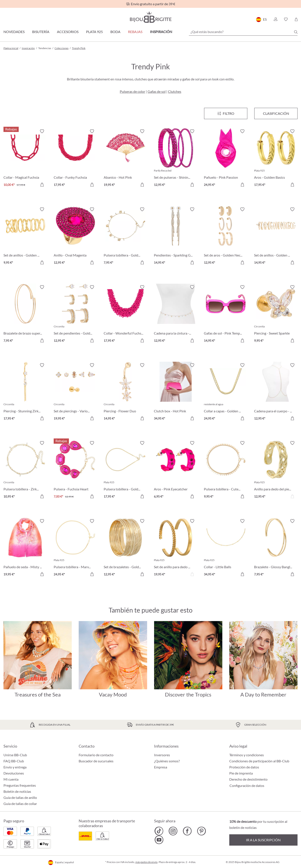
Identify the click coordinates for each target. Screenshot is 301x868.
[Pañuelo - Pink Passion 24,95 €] (226, 159)
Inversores (162, 755)
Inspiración (161, 32)
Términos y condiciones (247, 755)
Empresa (161, 767)
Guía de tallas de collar (20, 804)
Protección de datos (244, 767)
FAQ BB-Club (14, 761)
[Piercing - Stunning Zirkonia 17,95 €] (25, 392)
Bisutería (41, 32)
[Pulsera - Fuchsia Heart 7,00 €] (76, 470)
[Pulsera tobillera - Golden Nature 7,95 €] (126, 237)
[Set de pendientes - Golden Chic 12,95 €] (76, 314)
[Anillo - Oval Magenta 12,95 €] (76, 237)
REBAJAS (135, 32)
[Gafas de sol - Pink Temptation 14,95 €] (226, 314)
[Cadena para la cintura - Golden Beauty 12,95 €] (176, 314)
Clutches (175, 91)
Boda (115, 32)
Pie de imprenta (241, 773)
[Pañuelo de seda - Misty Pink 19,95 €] (25, 548)
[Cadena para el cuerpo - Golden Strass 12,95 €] (276, 392)
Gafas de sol (157, 91)
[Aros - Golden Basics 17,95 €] (276, 159)
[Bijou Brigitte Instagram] (173, 831)
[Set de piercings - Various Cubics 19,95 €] (76, 392)
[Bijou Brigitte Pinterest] (201, 831)
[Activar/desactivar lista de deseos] (42, 131)
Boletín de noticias (17, 791)
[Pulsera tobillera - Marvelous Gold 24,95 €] (76, 548)
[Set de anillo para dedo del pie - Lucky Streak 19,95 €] (176, 548)
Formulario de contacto (96, 755)
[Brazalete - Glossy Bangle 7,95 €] (276, 548)
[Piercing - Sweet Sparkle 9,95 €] (276, 314)
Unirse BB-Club (15, 755)
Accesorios (68, 32)
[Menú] (226, 113)
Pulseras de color (132, 91)
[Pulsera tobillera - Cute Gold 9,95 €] (226, 470)
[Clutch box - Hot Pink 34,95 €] (176, 392)
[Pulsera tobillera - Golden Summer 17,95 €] (126, 470)
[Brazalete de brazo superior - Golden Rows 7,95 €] (25, 314)
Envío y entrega (15, 767)
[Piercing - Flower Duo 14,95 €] (126, 392)
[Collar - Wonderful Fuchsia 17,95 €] (126, 314)
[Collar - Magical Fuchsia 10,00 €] (25, 159)
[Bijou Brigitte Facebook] (187, 831)
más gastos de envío (146, 862)
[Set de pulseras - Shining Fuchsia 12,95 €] (176, 159)
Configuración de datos (247, 786)
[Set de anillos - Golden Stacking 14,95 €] (276, 237)
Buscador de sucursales (96, 761)
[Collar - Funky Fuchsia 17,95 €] (76, 159)
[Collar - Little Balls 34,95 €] (226, 548)
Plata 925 (94, 32)
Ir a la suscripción (263, 840)
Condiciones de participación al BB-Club (259, 761)
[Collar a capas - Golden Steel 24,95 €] (226, 392)
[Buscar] (296, 32)
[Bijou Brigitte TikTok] (159, 831)
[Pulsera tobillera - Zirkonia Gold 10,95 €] (25, 470)
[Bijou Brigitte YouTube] (159, 840)
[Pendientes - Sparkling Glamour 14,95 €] (176, 237)
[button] (275, 19)
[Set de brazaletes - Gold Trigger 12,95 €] (126, 548)
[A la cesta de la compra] (42, 185)
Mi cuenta (11, 779)
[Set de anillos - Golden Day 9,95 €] (25, 237)
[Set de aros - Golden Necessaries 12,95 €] (226, 237)
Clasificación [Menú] (276, 113)
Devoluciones (14, 773)
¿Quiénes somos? (167, 761)
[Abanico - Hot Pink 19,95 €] (126, 159)
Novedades (14, 32)
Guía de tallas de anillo (20, 797)
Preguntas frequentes (20, 785)
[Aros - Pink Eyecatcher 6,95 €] (176, 470)
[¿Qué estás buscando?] (243, 32)
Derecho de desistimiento (248, 779)
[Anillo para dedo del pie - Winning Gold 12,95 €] (276, 470)
